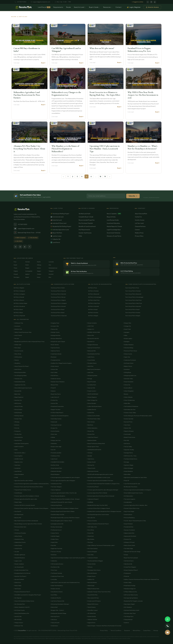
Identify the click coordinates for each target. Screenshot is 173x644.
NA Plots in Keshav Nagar (21, 303)
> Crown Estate (91, 360)
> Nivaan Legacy (128, 338)
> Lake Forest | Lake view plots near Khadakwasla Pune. (65, 582)
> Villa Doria (54, 620)
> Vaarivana (17, 465)
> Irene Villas (90, 555)
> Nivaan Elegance (92, 397)
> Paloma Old (54, 329)
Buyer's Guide (95, 8)
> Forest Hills (90, 533)
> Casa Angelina (18, 456)
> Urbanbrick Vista (19, 539)
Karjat (15, 265)
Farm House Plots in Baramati (133, 294)
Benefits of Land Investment (91, 226)
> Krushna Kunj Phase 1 (93, 487)
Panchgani (16, 277)
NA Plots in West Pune (94, 303)
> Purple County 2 (91, 391)
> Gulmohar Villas (128, 379)
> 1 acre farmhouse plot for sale (132, 484)
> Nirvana (16, 338)
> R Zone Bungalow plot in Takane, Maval (61, 521)
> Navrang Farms (55, 616)
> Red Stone (90, 425)
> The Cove (90, 542)
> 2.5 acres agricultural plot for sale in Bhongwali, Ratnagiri (102, 490)
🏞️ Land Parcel (63, 242)
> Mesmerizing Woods (56, 505)
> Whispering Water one (130, 376)
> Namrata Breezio (92, 573)
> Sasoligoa (126, 342)
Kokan (39, 277)
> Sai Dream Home (128, 363)
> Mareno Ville (127, 428)
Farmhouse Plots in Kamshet (59, 294)
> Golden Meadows (128, 345)
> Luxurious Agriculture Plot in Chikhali (97, 493)
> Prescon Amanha (92, 521)
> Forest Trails (127, 329)
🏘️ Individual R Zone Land (63, 223)
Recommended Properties (91, 220)
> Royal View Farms (55, 394)
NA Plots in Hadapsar (19, 291)
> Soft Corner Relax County (131, 595)
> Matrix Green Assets (129, 545)
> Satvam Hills (54, 369)
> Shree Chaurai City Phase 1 (21, 366)
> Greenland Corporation (57, 406)
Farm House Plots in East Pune (134, 300)
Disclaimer (127, 630)
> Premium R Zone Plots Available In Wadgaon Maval (64, 508)
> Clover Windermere (129, 400)
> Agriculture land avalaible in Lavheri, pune (98, 477)
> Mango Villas (127, 323)
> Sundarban (17, 468)
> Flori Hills (126, 440)
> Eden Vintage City (92, 400)
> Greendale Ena (18, 437)
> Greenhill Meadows (19, 558)
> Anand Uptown (128, 514)
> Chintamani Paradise (20, 533)
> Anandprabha (127, 502)
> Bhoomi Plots (54, 385)
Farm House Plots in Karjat (133, 309)
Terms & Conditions (116, 630)
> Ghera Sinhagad (128, 468)
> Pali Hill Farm (54, 376)
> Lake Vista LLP (55, 397)
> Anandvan (126, 369)
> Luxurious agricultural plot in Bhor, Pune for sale (63, 493)
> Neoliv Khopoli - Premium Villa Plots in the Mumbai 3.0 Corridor (104, 626)
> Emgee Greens (91, 576)
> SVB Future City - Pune (130, 456)
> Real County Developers (94, 369)
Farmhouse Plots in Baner (58, 313)
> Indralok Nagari (55, 536)
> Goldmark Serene (55, 379)
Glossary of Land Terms (119, 236)
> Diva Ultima (90, 530)
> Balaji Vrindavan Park (93, 589)
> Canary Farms (55, 533)
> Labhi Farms (91, 357)
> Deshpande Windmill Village (58, 613)
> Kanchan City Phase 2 (20, 576)
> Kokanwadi (54, 422)
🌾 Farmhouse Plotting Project (63, 214)
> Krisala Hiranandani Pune (21, 570)
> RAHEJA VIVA (18, 329)
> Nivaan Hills (90, 431)
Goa (50, 265)
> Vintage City (127, 326)
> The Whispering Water (20, 376)
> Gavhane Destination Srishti (131, 610)
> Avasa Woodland (19, 474)
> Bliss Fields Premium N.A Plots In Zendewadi (26, 521)
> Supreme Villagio (128, 465)
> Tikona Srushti (91, 468)
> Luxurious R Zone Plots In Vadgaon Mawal (98, 508)
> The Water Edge (128, 548)
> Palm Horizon (91, 422)
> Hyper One (127, 357)
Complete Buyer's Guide (91, 217)
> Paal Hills (53, 545)
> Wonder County (55, 332)
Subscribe (133, 196)
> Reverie (126, 394)
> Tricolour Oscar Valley (130, 413)
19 (105, 176)
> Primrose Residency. (129, 518)
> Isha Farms (127, 443)
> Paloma (16, 360)
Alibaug (39, 265)
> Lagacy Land (18, 561)
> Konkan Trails (18, 419)
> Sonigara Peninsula (92, 345)
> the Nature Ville (55, 567)
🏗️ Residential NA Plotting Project (63, 226)
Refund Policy (137, 630)
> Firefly (16, 477)
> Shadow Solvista (55, 589)
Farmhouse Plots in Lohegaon (59, 303)
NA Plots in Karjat (93, 309)
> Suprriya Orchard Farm (93, 348)
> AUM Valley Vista (92, 527)
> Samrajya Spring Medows (131, 598)
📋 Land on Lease (63, 236)
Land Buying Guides (119, 220)
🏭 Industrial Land (63, 220)
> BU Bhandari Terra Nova (130, 487)
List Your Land (147, 223)
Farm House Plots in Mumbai (133, 291)
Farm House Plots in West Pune (134, 303)
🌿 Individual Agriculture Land (63, 230)
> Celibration (54, 561)
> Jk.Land (16, 552)
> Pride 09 (53, 388)
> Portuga (89, 379)
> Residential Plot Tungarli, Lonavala (133, 601)
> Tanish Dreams (91, 607)
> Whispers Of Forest (129, 542)
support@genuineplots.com (40, 2)
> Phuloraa (126, 576)
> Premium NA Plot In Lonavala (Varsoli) (24, 505)
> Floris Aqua (17, 348)
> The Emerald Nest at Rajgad (95, 561)
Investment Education (119, 223)
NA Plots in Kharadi (19, 297)
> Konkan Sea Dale (128, 419)
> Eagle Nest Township (56, 548)
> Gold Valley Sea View (129, 409)
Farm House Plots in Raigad (133, 316)
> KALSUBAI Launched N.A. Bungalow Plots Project (27, 595)
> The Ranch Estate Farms (130, 459)
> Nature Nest (54, 607)
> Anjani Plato (54, 542)
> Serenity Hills (18, 616)
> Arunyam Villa (54, 326)
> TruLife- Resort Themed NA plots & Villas (135, 521)
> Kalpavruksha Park (129, 533)
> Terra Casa (54, 570)
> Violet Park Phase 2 (92, 437)
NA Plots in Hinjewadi (19, 316)
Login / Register (134, 8)
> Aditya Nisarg (18, 536)
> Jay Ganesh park (19, 567)
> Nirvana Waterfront (56, 338)
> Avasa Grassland (128, 382)
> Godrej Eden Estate (19, 382)
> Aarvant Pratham (19, 579)
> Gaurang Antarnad (56, 425)
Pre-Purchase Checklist (91, 223)
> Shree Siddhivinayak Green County (133, 493)
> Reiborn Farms (128, 366)
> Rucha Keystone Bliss (20, 372)
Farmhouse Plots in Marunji (58, 297)
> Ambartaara (54, 626)
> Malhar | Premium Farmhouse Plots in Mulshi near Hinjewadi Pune (141, 579)
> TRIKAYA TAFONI (92, 620)
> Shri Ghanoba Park (19, 604)
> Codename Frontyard (129, 360)
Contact (118, 8)
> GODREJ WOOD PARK (93, 332)
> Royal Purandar (91, 382)
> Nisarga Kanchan (55, 335)
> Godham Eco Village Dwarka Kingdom (61, 363)
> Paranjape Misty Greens (94, 570)
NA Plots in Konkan (93, 313)
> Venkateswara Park (56, 484)
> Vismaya (90, 453)
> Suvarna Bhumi (128, 388)
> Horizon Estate (91, 564)
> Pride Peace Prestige (129, 586)
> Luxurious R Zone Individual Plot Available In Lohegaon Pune (103, 484)
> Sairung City (90, 465)
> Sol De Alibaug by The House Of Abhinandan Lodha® (138, 416)
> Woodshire (17, 363)
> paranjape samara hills (57, 524)
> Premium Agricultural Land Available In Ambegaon (137, 490)
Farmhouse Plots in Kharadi (58, 306)
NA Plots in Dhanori (19, 300)
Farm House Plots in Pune (132, 288)
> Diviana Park (91, 434)
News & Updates (119, 214)
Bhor (50, 277)
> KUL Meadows (128, 607)
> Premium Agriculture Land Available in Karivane (100, 481)
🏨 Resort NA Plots (63, 233)
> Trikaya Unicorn (18, 623)
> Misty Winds (17, 354)
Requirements (58, 8)
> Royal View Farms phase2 (131, 558)
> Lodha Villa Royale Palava (94, 406)
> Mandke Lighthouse (19, 555)
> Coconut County (18, 351)
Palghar (16, 271)
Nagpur (39, 271)
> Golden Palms (54, 539)
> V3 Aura (16, 530)
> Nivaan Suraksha (92, 323)
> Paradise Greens (92, 363)
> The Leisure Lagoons (129, 499)
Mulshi (27, 265)
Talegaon (51, 271)
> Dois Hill (53, 450)
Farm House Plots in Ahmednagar (134, 297)
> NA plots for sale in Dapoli (58, 342)
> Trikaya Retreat (128, 620)
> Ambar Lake (17, 345)
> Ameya (126, 555)
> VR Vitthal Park (91, 613)
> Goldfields (90, 502)
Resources (108, 8)
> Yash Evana (17, 589)
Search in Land (80, 8)
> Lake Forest (54, 459)
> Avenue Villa (54, 403)
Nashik (39, 262)
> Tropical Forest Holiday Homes (22, 490)
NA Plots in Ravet (18, 309)
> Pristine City (54, 400)
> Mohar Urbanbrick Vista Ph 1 (22, 607)
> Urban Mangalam (128, 391)
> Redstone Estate (92, 440)
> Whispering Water (92, 376)
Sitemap (156, 630)
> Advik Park (90, 366)
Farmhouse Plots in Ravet (58, 309)
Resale (69, 8)
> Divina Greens (18, 409)
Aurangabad (29, 271)
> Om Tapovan (18, 598)
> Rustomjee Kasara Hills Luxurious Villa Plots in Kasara (65, 518)
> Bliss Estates (90, 539)
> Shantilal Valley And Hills (57, 514)
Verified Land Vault (91, 214)
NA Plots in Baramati (94, 294)
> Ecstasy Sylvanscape (56, 527)
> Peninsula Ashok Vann (20, 527)
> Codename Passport (93, 499)
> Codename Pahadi (92, 558)
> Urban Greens (18, 545)
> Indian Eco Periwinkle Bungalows (59, 416)
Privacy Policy (147, 236)
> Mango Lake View (55, 440)
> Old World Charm (128, 561)
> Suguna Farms (91, 623)
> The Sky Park (18, 434)
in (148, 2)
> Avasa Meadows (128, 471)
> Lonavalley (54, 579)
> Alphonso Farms (55, 351)
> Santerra (126, 623)
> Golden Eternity (91, 409)
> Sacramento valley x (20, 453)
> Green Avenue (54, 366)
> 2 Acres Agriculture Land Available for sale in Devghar (65, 477)
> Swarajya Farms (128, 453)
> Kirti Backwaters (128, 496)
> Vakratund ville (128, 564)
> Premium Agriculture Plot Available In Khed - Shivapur (65, 499)
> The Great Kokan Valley (94, 419)
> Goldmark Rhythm (56, 598)
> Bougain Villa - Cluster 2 (57, 610)
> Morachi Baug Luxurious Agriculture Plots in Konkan (28, 524)
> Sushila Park (90, 413)
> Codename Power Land (57, 576)
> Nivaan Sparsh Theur (93, 447)
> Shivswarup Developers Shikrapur (60, 604)
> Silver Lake (54, 434)
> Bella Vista (17, 394)
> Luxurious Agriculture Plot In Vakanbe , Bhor (135, 505)
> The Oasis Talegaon (56, 487)
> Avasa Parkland (128, 524)
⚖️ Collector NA (63, 239)
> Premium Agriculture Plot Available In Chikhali (26, 496)
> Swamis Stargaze (92, 552)
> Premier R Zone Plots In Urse (131, 508)
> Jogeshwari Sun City (20, 385)
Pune (15, 262)
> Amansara (17, 326)
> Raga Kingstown (18, 397)
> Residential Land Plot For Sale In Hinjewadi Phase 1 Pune (29, 342)
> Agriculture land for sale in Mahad (23, 481)
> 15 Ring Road (127, 372)
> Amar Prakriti (18, 335)
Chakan (39, 274)
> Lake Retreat (18, 471)
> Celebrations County (20, 542)
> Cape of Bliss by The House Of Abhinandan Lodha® (101, 545)
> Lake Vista (90, 372)
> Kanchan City (18, 400)
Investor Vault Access (91, 233)
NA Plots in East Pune (94, 300)
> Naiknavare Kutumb (93, 471)
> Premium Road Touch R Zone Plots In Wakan (62, 511)
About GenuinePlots (147, 214)
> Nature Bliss (127, 474)
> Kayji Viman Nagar (129, 511)
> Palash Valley (18, 502)
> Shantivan (53, 555)
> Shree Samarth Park (56, 468)
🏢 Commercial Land (63, 217)
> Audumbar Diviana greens (21, 443)
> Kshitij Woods (18, 413)
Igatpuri (28, 274)
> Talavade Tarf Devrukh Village (132, 552)
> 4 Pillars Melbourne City (130, 592)
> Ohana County (128, 354)
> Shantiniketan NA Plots (93, 354)
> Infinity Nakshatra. (92, 428)
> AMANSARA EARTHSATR (94, 450)
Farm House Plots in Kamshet (133, 306)
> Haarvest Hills (91, 388)
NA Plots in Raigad (93, 316)
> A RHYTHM (90, 326)
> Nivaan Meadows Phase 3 (131, 570)
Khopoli (16, 274)
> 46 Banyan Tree (18, 323)
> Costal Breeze (18, 493)
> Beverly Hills (17, 518)
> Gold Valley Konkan (56, 419)
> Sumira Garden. (55, 431)
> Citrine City (127, 385)
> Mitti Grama (17, 403)
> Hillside (53, 437)
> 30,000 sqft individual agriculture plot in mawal (100, 474)
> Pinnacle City (127, 539)
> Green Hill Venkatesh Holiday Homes (24, 601)
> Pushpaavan (127, 573)
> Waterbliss (53, 443)
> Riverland (53, 357)
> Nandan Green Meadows (57, 382)
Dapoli (27, 277)
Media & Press (147, 233)
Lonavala (51, 262)
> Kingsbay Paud (55, 323)
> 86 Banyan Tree (18, 626)
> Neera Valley (18, 586)
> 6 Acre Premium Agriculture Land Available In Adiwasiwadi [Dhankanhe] (32, 484)
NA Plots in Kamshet (94, 306)
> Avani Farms (17, 369)
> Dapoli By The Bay (129, 450)
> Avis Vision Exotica (92, 548)
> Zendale (89, 456)
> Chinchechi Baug (128, 348)
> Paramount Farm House (130, 351)
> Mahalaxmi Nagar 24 (129, 589)
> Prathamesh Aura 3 (56, 530)
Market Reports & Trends (119, 226)
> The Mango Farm (128, 616)
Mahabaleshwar (53, 268)
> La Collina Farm (91, 385)
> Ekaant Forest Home (129, 437)
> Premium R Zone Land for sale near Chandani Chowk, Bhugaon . (31, 508)
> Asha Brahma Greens (56, 592)
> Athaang (16, 422)
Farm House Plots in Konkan (133, 313)
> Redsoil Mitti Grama (92, 604)
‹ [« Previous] (63, 176)
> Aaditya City (90, 579)
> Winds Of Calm (18, 406)
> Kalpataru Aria (18, 462)
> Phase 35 (126, 481)
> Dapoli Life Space (128, 431)
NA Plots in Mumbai (93, 291)
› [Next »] (110, 176)
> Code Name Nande (56, 354)
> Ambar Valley (127, 582)
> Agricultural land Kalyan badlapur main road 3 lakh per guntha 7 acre (68, 558)
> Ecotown (16, 425)
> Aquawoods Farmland (130, 536)
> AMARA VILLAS (18, 459)
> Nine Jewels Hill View (93, 598)
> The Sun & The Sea (56, 552)
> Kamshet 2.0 (91, 342)
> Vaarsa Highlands (55, 490)
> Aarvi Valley (54, 372)
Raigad (27, 268)
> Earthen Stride (55, 465)
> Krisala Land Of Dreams (94, 601)
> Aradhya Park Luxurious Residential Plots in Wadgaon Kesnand (104, 511)
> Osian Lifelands (128, 397)
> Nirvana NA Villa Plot (93, 338)
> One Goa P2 (17, 511)
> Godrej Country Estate (93, 416)
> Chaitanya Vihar (55, 456)
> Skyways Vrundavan (129, 530)
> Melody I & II (90, 329)
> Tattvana (90, 567)
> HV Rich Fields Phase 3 (57, 413)
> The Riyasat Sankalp (56, 573)
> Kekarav (53, 391)
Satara (39, 268)
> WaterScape (91, 586)
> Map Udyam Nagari (129, 604)
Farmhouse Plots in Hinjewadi (59, 316)
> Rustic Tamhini (55, 345)
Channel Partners (147, 226)
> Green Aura (17, 582)
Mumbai (28, 262)
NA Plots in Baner (18, 313)
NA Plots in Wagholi (19, 288)
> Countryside (127, 434)
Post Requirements (91, 230)
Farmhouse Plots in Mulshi (58, 288)
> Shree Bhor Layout (92, 610)
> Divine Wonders (91, 403)
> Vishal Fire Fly (18, 548)
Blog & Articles (119, 217)
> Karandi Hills (17, 391)
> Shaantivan (90, 536)
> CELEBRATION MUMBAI (57, 462)
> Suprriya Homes (55, 348)
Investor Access (152, 8)
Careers (147, 230)
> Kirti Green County (19, 610)
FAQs (91, 236)
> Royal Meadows (55, 474)
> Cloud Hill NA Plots (92, 595)
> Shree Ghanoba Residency (58, 496)
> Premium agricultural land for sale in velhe (25, 499)
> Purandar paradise (56, 453)
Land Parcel (44, 8)
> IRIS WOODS (18, 620)
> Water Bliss (127, 403)
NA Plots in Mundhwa (19, 306)
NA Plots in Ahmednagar (95, 297)
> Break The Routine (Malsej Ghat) (96, 443)
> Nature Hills (90, 335)
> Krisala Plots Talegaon (130, 567)
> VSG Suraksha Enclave (57, 564)
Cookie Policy (147, 630)
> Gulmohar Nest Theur (129, 613)
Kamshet (51, 274)
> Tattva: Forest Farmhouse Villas (23, 332)
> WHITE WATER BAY (93, 394)
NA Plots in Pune (93, 288)
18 (100, 176)
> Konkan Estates (91, 616)
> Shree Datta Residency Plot (21, 613)
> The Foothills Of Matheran (131, 406)
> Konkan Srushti (91, 462)
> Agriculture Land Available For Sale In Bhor (135, 477)
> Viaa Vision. (127, 425)
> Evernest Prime (128, 422)
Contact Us (147, 217)
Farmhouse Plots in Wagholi (58, 300)
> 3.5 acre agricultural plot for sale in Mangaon (63, 481)
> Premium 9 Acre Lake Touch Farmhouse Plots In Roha (28, 487)
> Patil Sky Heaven (19, 416)
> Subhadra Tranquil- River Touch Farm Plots (99, 592)
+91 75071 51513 (21, 2)
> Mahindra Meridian (56, 471)
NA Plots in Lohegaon (19, 294)
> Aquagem (126, 332)
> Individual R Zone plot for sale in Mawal (61, 502)
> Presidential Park (55, 360)
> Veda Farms (90, 459)
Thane (15, 268)
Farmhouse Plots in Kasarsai (58, 291)
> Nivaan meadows (19, 564)
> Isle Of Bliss (54, 595)
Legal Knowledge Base (119, 230)
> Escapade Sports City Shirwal (22, 573)
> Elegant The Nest (55, 409)
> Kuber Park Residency (56, 586)
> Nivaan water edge (56, 447)
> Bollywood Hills (91, 351)
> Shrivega (126, 462)
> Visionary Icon (18, 379)
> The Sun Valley (128, 447)
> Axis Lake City (91, 518)
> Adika (125, 335)
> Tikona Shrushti (55, 623)
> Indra (16, 450)
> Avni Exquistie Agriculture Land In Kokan (98, 514)
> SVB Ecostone (18, 357)
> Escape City (54, 428)
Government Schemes (119, 233)
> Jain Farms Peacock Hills (57, 601)
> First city (16, 428)
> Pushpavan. (17, 431)
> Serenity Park (18, 440)
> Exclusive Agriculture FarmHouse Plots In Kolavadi (100, 496)
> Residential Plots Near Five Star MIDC (97, 505)
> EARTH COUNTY (19, 447)
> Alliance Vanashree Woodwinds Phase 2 (98, 524)
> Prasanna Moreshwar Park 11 (22, 592)
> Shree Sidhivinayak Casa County (23, 388)
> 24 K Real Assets (18, 514)
